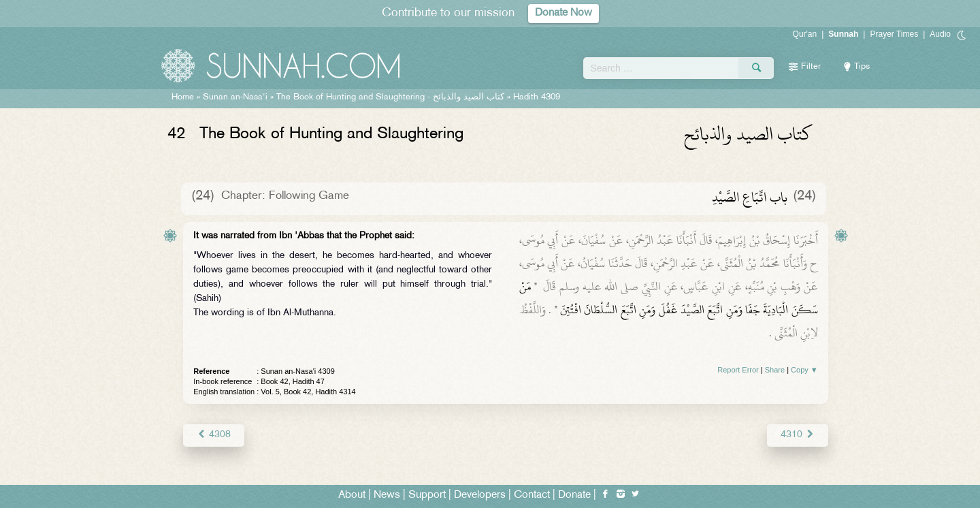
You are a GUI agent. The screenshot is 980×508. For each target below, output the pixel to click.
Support (427, 495)
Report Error (738, 370)
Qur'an (805, 34)
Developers (480, 495)
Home (183, 97)
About (352, 495)
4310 (797, 435)
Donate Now (563, 13)
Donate (574, 495)
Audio (940, 34)
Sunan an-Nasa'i (235, 97)
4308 (213, 435)
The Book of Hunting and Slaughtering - (390, 97)
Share (775, 370)
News (387, 495)
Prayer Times (894, 34)
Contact (532, 495)
